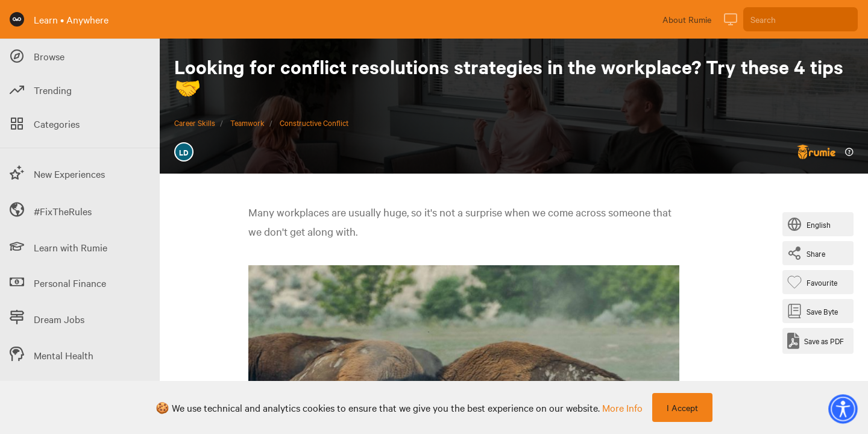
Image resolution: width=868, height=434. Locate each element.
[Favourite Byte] (815, 282)
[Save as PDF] (816, 341)
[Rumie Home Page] (17, 19)
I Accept (682, 407)
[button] (843, 409)
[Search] (800, 19)
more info (622, 407)
